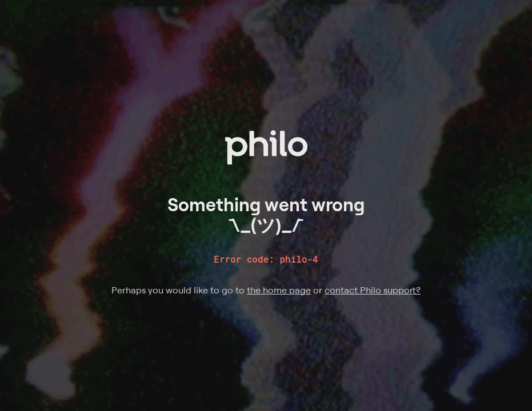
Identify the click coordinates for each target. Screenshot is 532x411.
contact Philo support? (373, 290)
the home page (279, 290)
